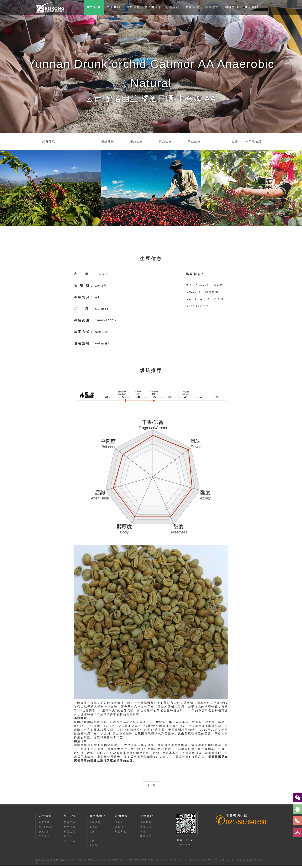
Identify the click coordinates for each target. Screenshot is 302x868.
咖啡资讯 (232, 7)
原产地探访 (46, 827)
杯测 (143, 832)
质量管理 (192, 7)
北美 (92, 832)
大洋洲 (94, 845)
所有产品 (70, 822)
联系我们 (252, 7)
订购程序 (121, 827)
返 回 (151, 785)
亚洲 (92, 836)
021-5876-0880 (246, 822)
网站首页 (94, 7)
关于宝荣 (44, 822)
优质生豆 (165, 141)
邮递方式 (121, 832)
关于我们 (114, 7)
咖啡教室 (212, 7)
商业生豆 (194, 141)
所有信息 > (50, 141)
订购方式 (121, 822)
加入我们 (44, 832)
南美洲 (94, 827)
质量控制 (146, 822)
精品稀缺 (108, 141)
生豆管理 (146, 827)
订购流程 (173, 7)
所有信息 (95, 822)
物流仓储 (146, 836)
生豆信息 (133, 7)
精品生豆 (137, 141)
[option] (151, 66)
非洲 (92, 841)
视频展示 (44, 836)
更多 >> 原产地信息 (247, 141)
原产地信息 (153, 7)
